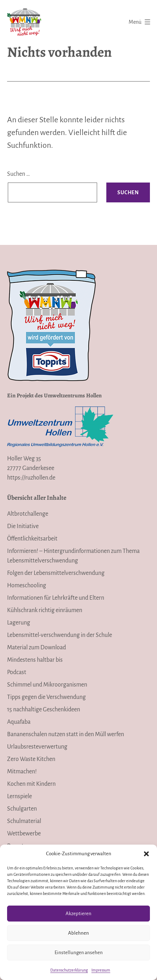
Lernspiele (19, 796)
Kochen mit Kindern (31, 784)
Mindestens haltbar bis (35, 660)
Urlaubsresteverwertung (37, 747)
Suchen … (18, 174)
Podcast (17, 672)
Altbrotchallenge (28, 514)
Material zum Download (37, 648)
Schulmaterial (24, 821)
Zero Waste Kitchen (31, 759)
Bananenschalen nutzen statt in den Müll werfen (66, 734)
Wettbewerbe (24, 834)
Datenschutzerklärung (69, 970)
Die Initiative (23, 526)
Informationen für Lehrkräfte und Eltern (56, 598)
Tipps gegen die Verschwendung (46, 697)
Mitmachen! (22, 772)
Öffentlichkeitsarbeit (32, 539)
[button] (146, 854)
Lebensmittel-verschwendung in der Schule (60, 635)
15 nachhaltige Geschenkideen (44, 710)
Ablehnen (78, 933)
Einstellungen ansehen (79, 953)
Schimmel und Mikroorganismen (47, 685)
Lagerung (19, 623)
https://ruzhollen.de (31, 478)
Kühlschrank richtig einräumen (45, 610)
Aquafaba (19, 722)
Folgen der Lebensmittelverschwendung (56, 573)
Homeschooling (27, 586)
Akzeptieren (78, 914)
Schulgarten (22, 809)
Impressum (101, 970)
